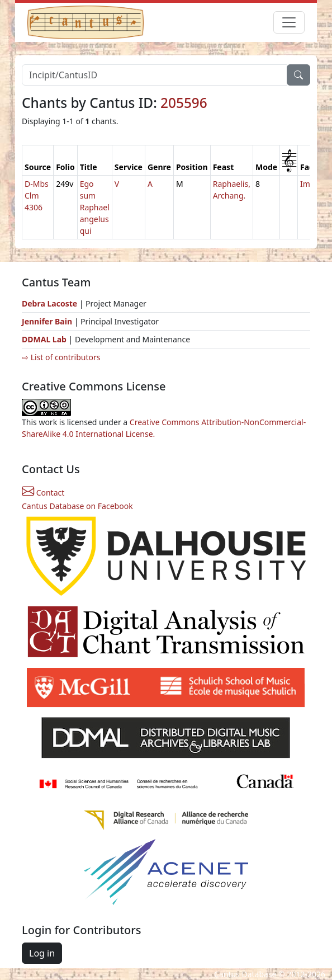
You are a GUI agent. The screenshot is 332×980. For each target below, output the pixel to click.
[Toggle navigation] (289, 22)
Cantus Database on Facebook (77, 506)
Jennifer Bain (48, 321)
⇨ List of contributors (61, 357)
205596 (184, 103)
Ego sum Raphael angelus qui (95, 207)
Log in (42, 953)
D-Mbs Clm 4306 (37, 195)
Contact (43, 493)
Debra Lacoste (49, 303)
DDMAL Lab (44, 339)
